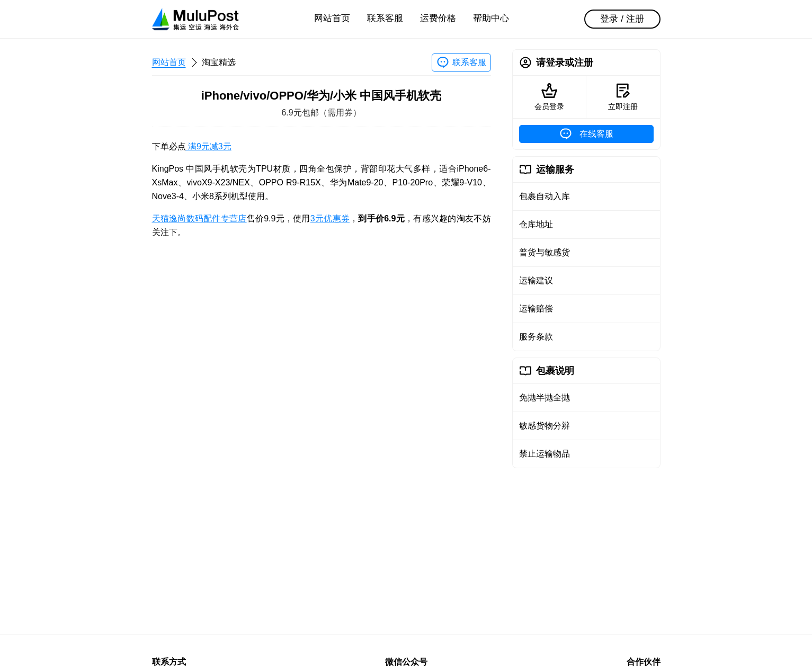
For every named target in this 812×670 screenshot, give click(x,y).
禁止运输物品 (545, 454)
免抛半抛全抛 (545, 397)
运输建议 (536, 280)
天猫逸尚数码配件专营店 (199, 218)
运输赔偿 (536, 309)
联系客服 (385, 18)
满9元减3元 (209, 146)
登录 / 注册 (622, 19)
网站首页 (332, 18)
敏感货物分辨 (545, 426)
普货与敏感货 (545, 252)
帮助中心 (491, 18)
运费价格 (438, 18)
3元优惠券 (330, 218)
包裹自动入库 (545, 196)
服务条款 (536, 337)
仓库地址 (536, 224)
